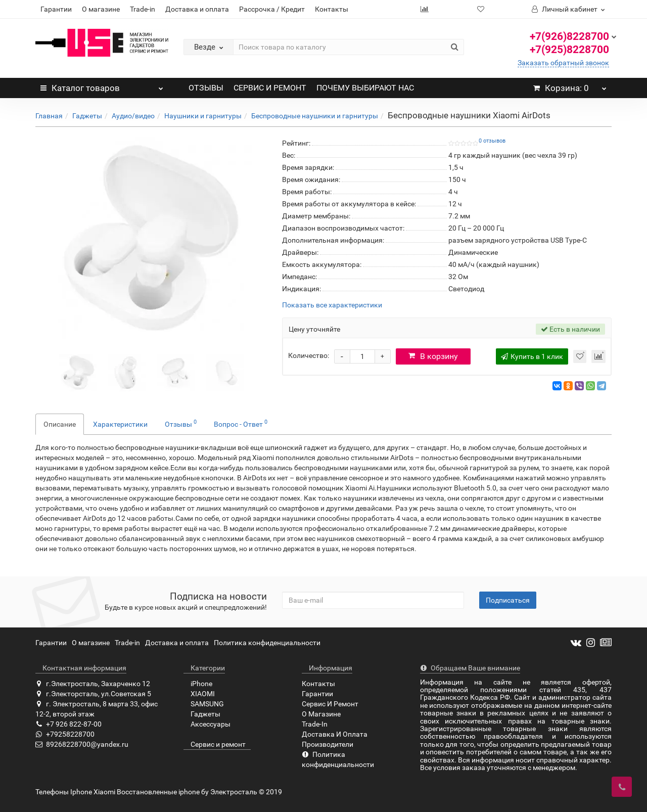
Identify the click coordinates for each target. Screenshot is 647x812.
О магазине (101, 9)
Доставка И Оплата (335, 734)
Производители (328, 744)
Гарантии (56, 9)
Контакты (332, 9)
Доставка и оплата (197, 9)
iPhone (198, 684)
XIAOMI (199, 694)
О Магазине (321, 714)
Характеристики (120, 424)
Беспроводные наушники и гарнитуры (315, 116)
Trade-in (143, 9)
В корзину (433, 356)
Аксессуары (207, 724)
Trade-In (315, 724)
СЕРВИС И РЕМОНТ (270, 88)
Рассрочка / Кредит (272, 9)
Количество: (309, 355)
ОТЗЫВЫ (206, 88)
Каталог (102, 85)
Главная (49, 116)
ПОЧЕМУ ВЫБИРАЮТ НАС (365, 88)
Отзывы (181, 423)
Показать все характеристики (332, 305)
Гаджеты (87, 116)
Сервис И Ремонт (330, 704)
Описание (60, 424)
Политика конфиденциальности (267, 643)
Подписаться (508, 600)
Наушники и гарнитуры (203, 116)
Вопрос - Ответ (241, 423)
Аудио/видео (133, 116)
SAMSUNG (204, 704)
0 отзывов (492, 141)
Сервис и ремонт (215, 744)
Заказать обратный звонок (563, 63)
